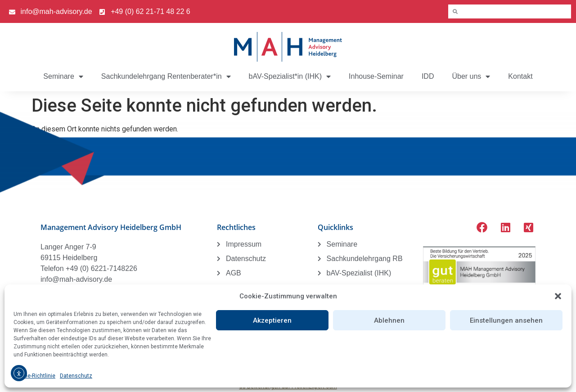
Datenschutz (76, 376)
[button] (558, 296)
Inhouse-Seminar (376, 76)
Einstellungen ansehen (506, 320)
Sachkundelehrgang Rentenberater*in (166, 77)
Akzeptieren (272, 320)
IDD (428, 76)
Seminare (63, 77)
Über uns (471, 77)
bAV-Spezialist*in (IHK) (290, 77)
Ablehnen (389, 320)
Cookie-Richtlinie (34, 376)
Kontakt (520, 76)
